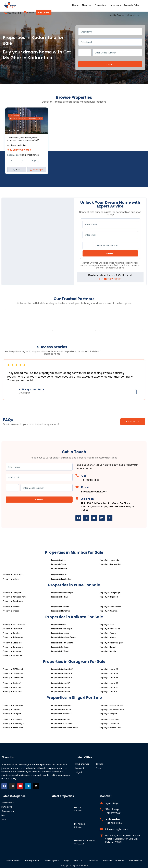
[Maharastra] (101, 819)
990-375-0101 (14, 13)
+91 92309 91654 (114, 823)
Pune (98, 768)
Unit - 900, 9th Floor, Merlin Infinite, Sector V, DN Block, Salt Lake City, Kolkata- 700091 (123, 839)
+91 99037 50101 (113, 813)
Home (75, 5)
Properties (100, 5)
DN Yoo (78, 807)
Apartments (13, 138)
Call (17, 170)
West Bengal (33, 155)
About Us (87, 5)
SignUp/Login (112, 803)
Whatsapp (37, 170)
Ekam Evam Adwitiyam (86, 841)
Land (4, 815)
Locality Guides (116, 15)
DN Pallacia (80, 824)
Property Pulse (132, 5)
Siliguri (23, 155)
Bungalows (7, 807)
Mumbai (80, 768)
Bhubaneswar (82, 764)
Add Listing (44, 13)
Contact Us (133, 15)
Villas (4, 819)
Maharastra (113, 819)
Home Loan (115, 5)
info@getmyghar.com (117, 829)
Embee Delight (17, 145)
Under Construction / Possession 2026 (23, 139)
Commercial (8, 811)
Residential (26, 138)
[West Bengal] (101, 809)
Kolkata (99, 764)
